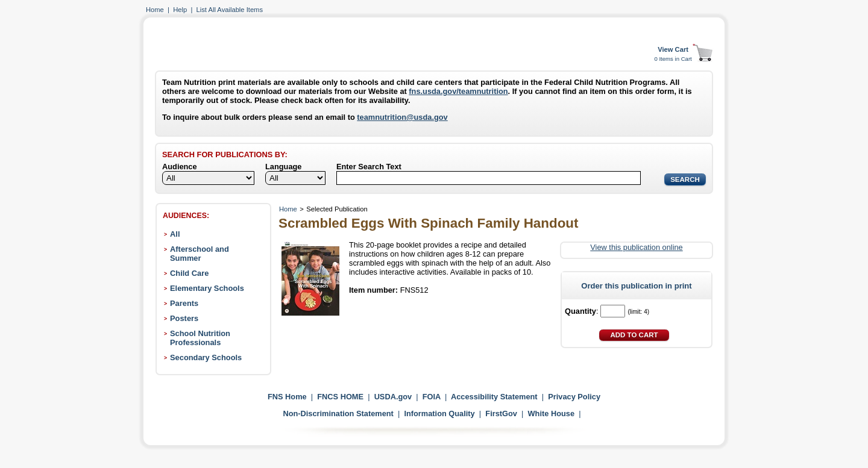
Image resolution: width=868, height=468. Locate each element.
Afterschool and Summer (200, 254)
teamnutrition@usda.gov (402, 117)
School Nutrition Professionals (200, 338)
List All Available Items (230, 10)
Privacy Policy (574, 397)
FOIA (432, 397)
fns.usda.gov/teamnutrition (458, 91)
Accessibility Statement (494, 397)
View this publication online (636, 247)
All (175, 234)
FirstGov (501, 413)
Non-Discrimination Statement (338, 413)
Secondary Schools (206, 357)
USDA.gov (393, 397)
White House (552, 413)
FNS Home (287, 397)
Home (155, 10)
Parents (184, 303)
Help (180, 10)
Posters (184, 318)
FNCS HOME (340, 397)
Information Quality (439, 413)
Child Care (189, 273)
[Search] (489, 178)
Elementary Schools (207, 288)
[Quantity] (613, 311)
